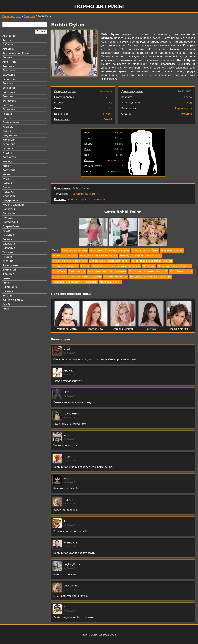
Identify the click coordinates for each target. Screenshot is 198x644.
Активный (106, 91)
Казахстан (9, 157)
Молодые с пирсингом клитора (140, 256)
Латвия (7, 183)
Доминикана (11, 122)
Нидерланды (11, 200)
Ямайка (7, 304)
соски (89, 199)
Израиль (8, 127)
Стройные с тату (181, 271)
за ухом (90, 194)
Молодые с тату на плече (174, 266)
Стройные (59, 271)
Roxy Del (151, 329)
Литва (6, 187)
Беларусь (9, 79)
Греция (7, 114)
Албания (8, 44)
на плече (78, 194)
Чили (6, 283)
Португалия (10, 222)
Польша (8, 218)
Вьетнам (8, 105)
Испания (8, 148)
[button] (93, 232)
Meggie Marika (179, 329)
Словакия (9, 244)
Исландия (9, 144)
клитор (79, 199)
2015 (109, 97)
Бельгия (8, 83)
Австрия (8, 40)
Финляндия (10, 270)
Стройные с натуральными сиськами (77, 277)
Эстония (8, 296)
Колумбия (9, 170)
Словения (9, 248)
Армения (8, 66)
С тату (85, 266)
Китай (6, 166)
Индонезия (10, 135)
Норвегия (9, 209)
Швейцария (10, 287)
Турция (7, 257)
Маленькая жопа (172, 250)
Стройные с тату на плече (70, 261)
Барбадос (9, 75)
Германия (9, 109)
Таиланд (8, 252)
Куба (6, 179)
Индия (7, 131)
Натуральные (114, 160)
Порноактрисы (12, 16)
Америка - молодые (75, 250)
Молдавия (9, 196)
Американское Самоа (16, 53)
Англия (7, 57)
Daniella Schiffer (123, 329)
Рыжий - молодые (115, 277)
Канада (7, 161)
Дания (7, 118)
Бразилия (9, 92)
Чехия (6, 278)
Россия (7, 231)
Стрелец (186, 103)
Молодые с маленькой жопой (148, 271)
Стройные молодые (65, 266)
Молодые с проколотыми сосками (75, 282)
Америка (29, 16)
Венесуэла (9, 101)
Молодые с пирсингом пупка (98, 256)
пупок (98, 199)
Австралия (9, 36)
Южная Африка (13, 300)
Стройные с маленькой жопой (110, 261)
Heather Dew (95, 329)
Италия (7, 153)
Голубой (107, 114)
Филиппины (10, 265)
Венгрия (8, 96)
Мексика (8, 192)
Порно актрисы (99, 6)
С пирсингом (77, 271)
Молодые (149, 266)
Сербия (7, 239)
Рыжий (108, 119)
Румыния (8, 235)
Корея (6, 174)
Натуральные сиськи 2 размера (151, 277)
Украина (8, 261)
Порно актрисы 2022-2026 (99, 635)
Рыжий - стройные (65, 256)
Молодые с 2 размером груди (110, 250)
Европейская (183, 108)
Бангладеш (10, 70)
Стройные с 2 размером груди (152, 261)
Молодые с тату (110, 282)
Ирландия (9, 140)
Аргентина (9, 62)
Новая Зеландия (13, 205)
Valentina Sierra (67, 329)
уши (70, 199)
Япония (7, 309)
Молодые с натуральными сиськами (116, 266)
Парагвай (9, 213)
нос (106, 199)
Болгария (9, 88)
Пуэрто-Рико (11, 226)
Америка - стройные (145, 250)
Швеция (8, 291)
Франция (8, 274)
